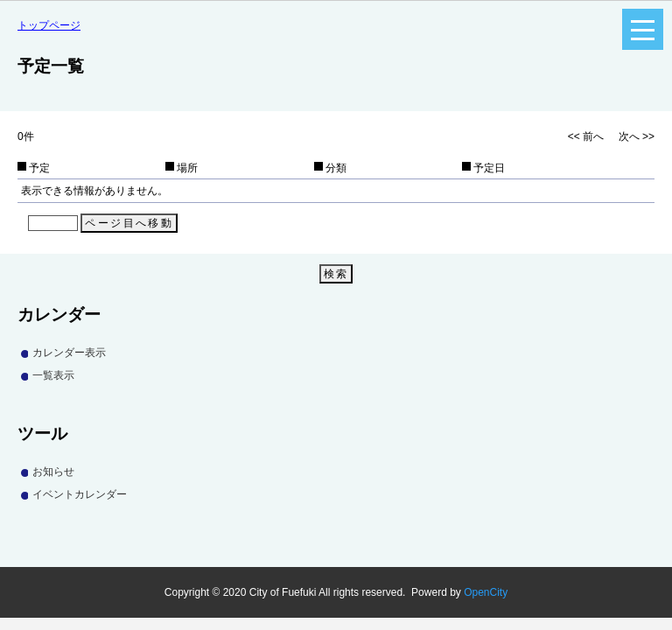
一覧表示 (53, 375)
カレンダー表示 (69, 353)
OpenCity (486, 592)
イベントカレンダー (80, 494)
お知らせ (53, 472)
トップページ (49, 25)
